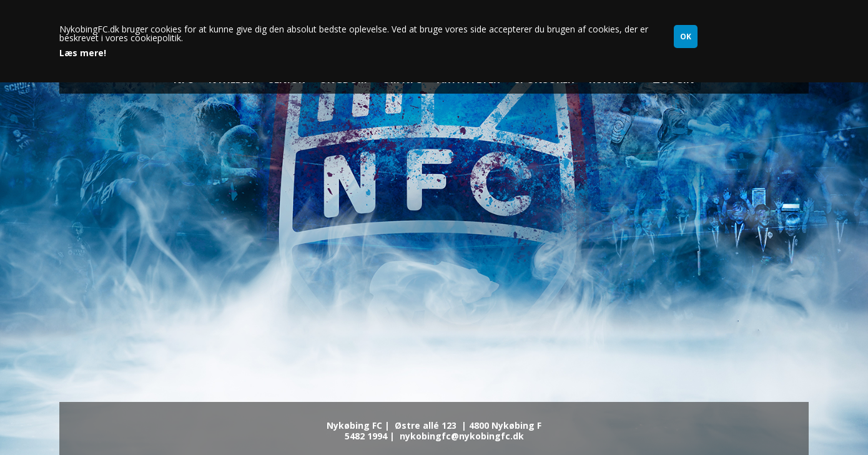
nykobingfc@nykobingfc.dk (462, 436)
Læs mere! (83, 53)
